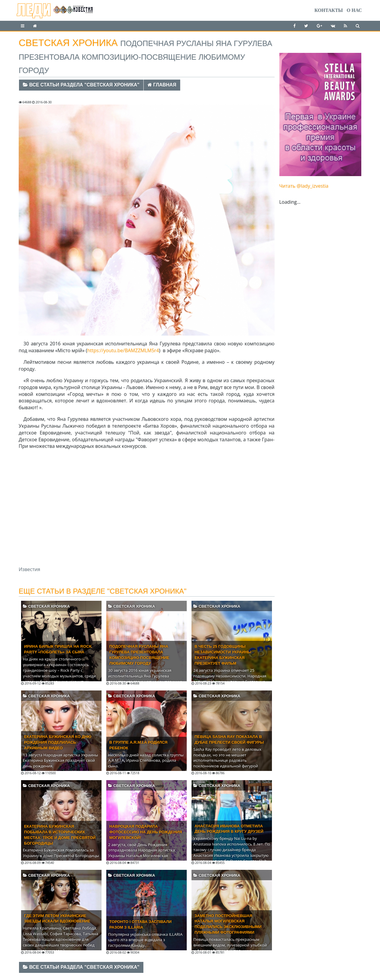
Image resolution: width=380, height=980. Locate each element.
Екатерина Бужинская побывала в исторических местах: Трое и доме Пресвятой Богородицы (60, 835)
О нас (354, 10)
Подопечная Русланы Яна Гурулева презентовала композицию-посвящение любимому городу (139, 655)
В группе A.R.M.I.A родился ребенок (138, 745)
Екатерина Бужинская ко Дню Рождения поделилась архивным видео (58, 742)
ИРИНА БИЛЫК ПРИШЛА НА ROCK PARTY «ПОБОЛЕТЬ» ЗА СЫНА (58, 649)
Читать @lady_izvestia (304, 186)
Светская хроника (46, 606)
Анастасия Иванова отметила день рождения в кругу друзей (229, 829)
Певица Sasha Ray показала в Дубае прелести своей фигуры (229, 739)
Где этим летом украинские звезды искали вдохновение (57, 919)
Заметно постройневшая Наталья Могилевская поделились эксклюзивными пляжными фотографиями (228, 924)
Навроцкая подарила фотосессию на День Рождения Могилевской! (145, 832)
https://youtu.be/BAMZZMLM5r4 (123, 350)
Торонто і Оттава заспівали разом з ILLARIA (140, 924)
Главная (162, 85)
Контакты (329, 10)
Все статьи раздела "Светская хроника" (81, 85)
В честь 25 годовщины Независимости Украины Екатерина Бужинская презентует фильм (223, 655)
